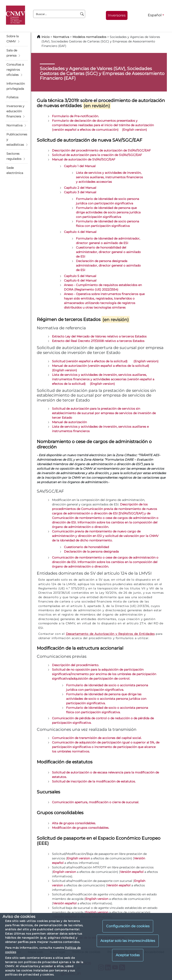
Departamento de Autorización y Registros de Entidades (110, 634)
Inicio (46, 37)
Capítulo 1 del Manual (80, 166)
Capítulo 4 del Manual (80, 232)
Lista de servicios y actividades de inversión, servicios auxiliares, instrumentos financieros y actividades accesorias (109, 177)
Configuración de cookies (128, 926)
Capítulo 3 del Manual (80, 192)
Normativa (61, 37)
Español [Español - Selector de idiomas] (155, 15)
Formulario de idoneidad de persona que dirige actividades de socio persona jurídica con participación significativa (108, 212)
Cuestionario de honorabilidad (86, 547)
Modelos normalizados (89, 37)
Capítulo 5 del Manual (80, 276)
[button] (16, 39)
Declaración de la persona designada (91, 551)
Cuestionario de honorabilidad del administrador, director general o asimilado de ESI (108, 252)
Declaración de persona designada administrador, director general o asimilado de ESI (108, 265)
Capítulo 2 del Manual (80, 188)
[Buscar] (82, 14)
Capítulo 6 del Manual (80, 280)
